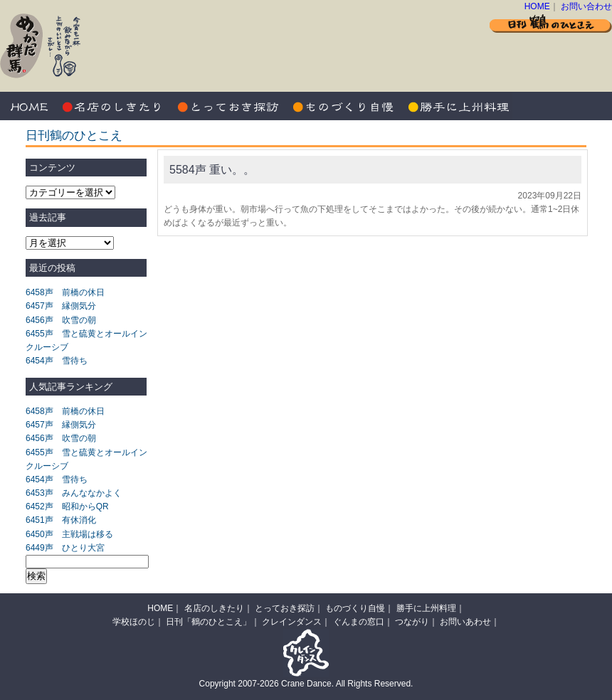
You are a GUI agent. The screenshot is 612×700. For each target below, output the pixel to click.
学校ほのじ (134, 622)
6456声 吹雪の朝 (61, 320)
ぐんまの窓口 (359, 622)
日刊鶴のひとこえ (74, 136)
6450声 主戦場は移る (69, 534)
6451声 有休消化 (61, 520)
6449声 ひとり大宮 (65, 548)
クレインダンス (292, 622)
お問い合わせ (586, 6)
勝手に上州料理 (455, 106)
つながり (412, 622)
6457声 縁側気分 (61, 306)
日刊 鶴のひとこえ (551, 23)
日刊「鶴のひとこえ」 (209, 622)
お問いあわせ (465, 622)
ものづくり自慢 (342, 106)
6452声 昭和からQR (67, 507)
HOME (537, 6)
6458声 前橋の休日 (65, 292)
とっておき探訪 (228, 106)
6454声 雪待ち (57, 361)
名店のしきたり (114, 106)
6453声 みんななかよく (74, 493)
